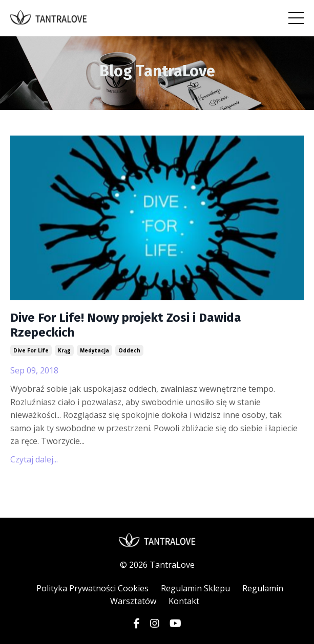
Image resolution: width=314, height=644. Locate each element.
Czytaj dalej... (34, 459)
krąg (64, 350)
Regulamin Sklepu (195, 588)
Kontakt (184, 601)
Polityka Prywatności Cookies (92, 588)
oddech (129, 350)
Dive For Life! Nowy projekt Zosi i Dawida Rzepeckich (126, 325)
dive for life (31, 350)
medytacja (95, 350)
